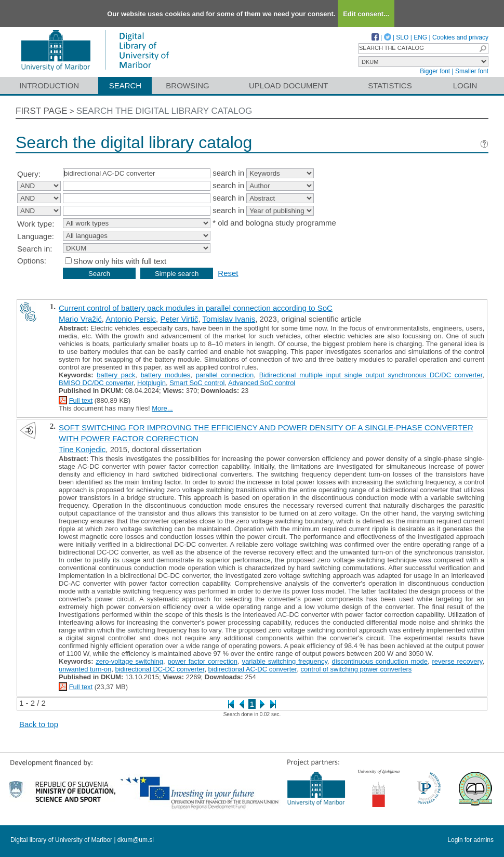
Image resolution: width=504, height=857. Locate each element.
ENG (420, 37)
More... (162, 408)
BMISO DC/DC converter (96, 383)
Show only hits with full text (120, 261)
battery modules (166, 375)
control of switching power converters (356, 669)
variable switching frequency (284, 661)
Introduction (49, 85)
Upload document (289, 85)
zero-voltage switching (129, 661)
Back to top (39, 724)
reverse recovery (457, 661)
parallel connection (225, 375)
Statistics (390, 85)
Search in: (35, 249)
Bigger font (435, 71)
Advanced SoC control (262, 383)
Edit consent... (366, 14)
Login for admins (470, 840)
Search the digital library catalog (164, 111)
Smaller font (472, 71)
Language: (36, 236)
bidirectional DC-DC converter (160, 669)
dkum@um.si (136, 840)
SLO (402, 37)
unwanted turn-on (85, 669)
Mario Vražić (80, 319)
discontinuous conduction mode (380, 661)
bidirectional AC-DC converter (253, 669)
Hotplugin (151, 383)
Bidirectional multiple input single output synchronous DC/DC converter (371, 375)
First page (42, 111)
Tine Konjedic (82, 449)
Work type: (36, 224)
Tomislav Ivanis (229, 319)
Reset (228, 273)
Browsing (187, 85)
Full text (81, 400)
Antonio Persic (131, 319)
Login (465, 85)
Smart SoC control (197, 383)
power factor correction (202, 661)
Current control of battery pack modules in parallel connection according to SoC (196, 308)
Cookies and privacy (460, 37)
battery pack (116, 375)
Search (125, 85)
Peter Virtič (179, 319)
